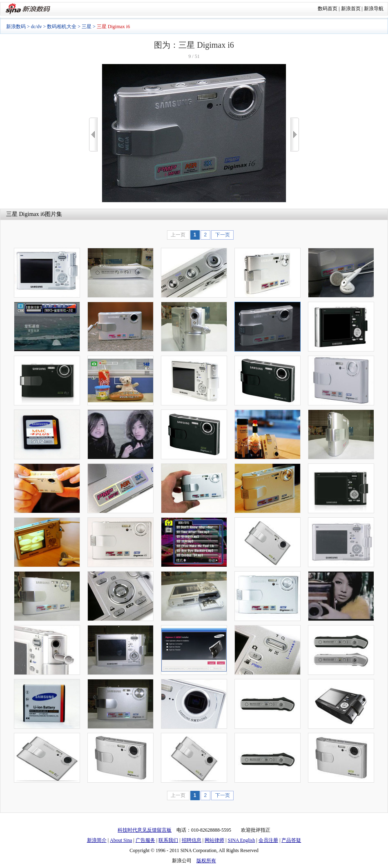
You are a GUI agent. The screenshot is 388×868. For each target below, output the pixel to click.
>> (295, 135)
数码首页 (328, 9)
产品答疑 (291, 840)
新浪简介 (97, 840)
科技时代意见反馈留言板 (145, 830)
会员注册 (268, 840)
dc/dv (37, 27)
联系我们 (168, 840)
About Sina (121, 840)
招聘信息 (192, 840)
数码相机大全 (62, 27)
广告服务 (145, 840)
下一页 (223, 235)
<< (93, 135)
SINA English (241, 840)
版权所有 (206, 861)
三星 (87, 27)
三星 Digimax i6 (26, 214)
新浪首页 (351, 9)
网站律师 (214, 840)
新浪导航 (374, 9)
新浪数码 (16, 27)
